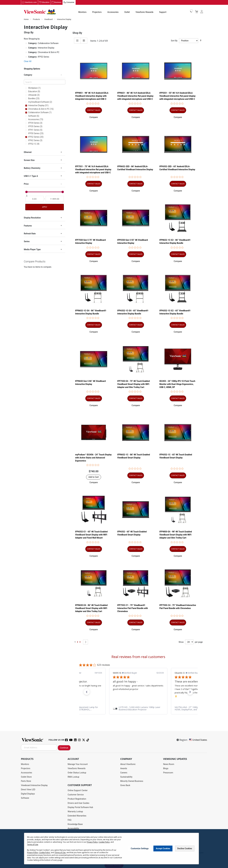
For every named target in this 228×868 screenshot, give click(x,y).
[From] (34, 199)
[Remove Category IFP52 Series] (26, 57)
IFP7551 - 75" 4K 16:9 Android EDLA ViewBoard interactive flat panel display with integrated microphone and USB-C (93, 170)
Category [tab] (28, 75)
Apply (44, 207)
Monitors (82, 12)
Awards (124, 769)
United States (198, 740)
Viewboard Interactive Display (34, 785)
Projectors (97, 12)
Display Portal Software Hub (80, 807)
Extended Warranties (77, 816)
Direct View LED (28, 790)
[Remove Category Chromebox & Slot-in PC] (26, 52)
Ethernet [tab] (28, 152)
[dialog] (114, 849)
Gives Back (125, 785)
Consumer (70, 2)
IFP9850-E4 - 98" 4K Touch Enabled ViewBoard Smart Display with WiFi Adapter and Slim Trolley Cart (176, 535)
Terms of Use (33, 844)
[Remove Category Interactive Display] (26, 48)
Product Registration (77, 799)
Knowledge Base (75, 824)
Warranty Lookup (75, 812)
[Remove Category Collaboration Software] (26, 43)
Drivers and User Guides (78, 803)
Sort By (174, 41)
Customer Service (76, 795)
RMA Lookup (73, 777)
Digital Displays (28, 794)
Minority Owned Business (132, 781)
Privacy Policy (92, 842)
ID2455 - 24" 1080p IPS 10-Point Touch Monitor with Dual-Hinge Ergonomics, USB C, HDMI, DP (177, 384)
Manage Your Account (78, 764)
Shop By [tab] (77, 33)
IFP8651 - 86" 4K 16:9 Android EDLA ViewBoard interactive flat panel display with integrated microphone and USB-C (135, 96)
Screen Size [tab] (29, 160)
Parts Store (26, 781)
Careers (124, 773)
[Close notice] (195, 849)
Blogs (166, 769)
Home (26, 20)
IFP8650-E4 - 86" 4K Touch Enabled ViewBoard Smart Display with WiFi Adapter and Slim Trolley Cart (91, 608)
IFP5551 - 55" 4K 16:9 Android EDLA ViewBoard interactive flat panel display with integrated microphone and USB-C (177, 96)
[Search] (45, 82)
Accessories (113, 12)
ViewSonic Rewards (144, 12)
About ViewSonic (128, 764)
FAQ (69, 820)
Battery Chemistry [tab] (32, 168)
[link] (138, 709)
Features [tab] (28, 226)
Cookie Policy (104, 842)
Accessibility (73, 829)
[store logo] (40, 12)
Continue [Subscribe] (64, 748)
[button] (94, 117)
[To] (55, 199)
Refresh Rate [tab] (30, 234)
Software (25, 798)
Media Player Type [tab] (32, 250)
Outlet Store (26, 777)
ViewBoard (49, 20)
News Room (169, 764)
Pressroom (168, 773)
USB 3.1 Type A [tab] (31, 176)
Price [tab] (26, 184)
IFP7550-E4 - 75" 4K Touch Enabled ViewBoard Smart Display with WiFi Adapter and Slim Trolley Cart (134, 384)
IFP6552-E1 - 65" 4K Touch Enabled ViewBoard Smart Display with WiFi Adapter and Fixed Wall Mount (91, 535)
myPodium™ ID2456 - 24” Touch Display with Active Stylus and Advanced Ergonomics (93, 458)
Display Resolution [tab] (32, 218)
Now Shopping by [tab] (32, 39)
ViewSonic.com (31, 2)
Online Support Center (78, 791)
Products (37, 20)
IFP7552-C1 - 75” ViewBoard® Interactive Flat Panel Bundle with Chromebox (133, 608)
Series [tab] (27, 242)
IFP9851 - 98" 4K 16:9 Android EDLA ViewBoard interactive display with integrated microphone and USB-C (92, 96)
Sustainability (126, 777)
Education (46, 2)
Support (163, 12)
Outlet (127, 12)
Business (58, 2)
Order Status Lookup (77, 773)
